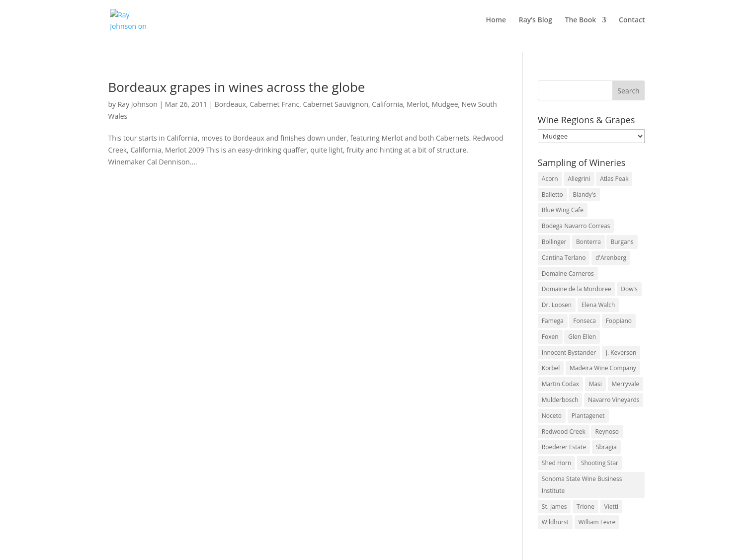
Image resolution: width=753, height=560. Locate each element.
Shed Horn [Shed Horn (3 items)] (556, 463)
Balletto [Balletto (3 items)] (552, 195)
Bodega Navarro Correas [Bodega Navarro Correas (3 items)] (576, 226)
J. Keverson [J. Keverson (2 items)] (621, 353)
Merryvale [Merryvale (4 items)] (626, 384)
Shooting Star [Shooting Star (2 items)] (600, 463)
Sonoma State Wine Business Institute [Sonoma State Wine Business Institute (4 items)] (582, 485)
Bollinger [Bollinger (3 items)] (554, 242)
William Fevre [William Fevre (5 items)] (597, 522)
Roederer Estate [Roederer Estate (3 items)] (564, 447)
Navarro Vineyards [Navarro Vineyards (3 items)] (614, 400)
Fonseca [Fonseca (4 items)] (585, 321)
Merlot (417, 104)
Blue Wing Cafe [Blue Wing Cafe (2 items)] (563, 210)
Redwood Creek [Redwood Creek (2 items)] (564, 432)
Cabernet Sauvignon (335, 104)
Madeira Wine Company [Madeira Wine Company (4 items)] (603, 368)
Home (496, 20)
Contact (632, 20)
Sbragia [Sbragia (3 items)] (606, 447)
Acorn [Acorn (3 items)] (550, 179)
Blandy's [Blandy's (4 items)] (584, 195)
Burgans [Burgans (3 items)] (622, 242)
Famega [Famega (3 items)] (553, 321)
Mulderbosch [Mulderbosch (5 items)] (560, 400)
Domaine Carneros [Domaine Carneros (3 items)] (568, 274)
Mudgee (445, 104)
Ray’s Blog (536, 20)
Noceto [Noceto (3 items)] (552, 416)
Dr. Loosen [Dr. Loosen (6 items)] (557, 305)
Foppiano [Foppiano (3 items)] (619, 321)
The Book (581, 20)
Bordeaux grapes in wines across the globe (237, 87)
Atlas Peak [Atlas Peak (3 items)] (614, 179)
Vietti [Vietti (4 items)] (612, 507)
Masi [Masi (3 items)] (595, 384)
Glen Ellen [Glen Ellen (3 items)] (582, 337)
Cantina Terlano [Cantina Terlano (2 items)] (564, 258)
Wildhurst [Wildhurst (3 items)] (555, 522)
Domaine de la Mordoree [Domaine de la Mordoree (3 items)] (577, 289)
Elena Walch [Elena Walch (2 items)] (598, 305)
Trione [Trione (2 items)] (586, 507)
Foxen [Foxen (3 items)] (550, 337)
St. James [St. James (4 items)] (554, 507)
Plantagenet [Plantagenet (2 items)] (588, 416)
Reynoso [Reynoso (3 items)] (607, 432)
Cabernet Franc (274, 104)
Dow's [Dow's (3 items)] (629, 289)
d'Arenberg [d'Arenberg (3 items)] (611, 258)
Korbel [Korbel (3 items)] (551, 368)
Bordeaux (230, 104)
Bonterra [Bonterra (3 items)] (588, 242)
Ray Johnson (138, 104)
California (387, 104)
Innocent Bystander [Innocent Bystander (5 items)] (569, 353)
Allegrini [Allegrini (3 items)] (579, 179)
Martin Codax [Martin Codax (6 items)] (560, 384)
